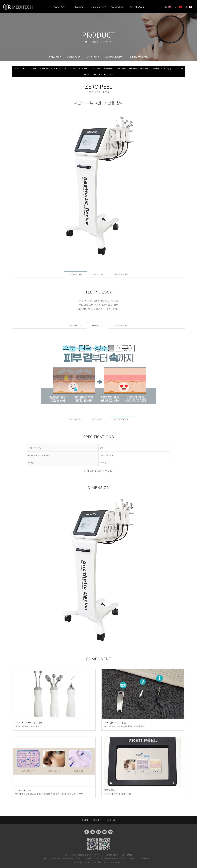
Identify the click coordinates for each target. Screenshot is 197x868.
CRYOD (86, 74)
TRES (24, 68)
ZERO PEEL (96, 68)
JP (189, 7)
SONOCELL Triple (58, 68)
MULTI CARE (93, 57)
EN (167, 7)
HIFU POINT (109, 68)
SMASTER (179, 68)
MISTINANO (109, 74)
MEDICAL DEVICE (114, 57)
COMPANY (60, 7)
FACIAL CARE (74, 57)
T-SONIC (72, 68)
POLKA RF (44, 68)
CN (178, 7)
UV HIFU (33, 68)
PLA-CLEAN (97, 74)
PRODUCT (79, 7)
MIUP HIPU (84, 68)
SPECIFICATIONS (121, 274)
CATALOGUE (137, 7)
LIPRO (17, 68)
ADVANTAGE (98, 274)
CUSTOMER (118, 7)
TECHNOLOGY (75, 326)
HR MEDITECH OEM (138, 57)
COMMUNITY (98, 7)
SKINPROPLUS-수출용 (162, 68)
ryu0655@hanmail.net (112, 858)
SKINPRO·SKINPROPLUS (139, 68)
